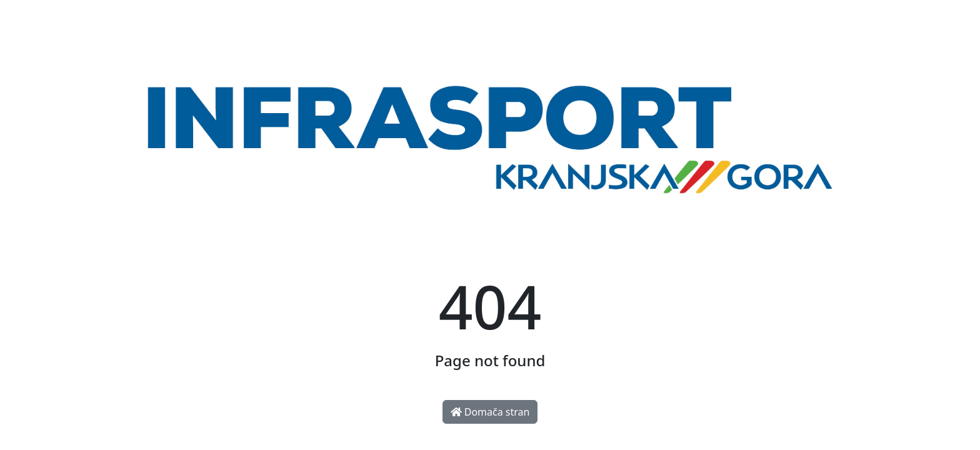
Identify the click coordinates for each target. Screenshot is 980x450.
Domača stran (490, 412)
